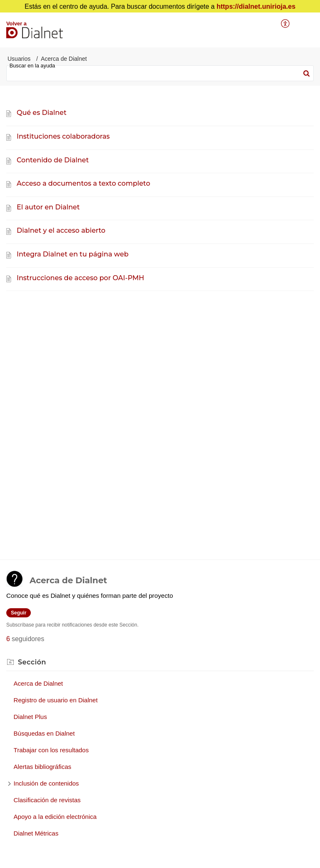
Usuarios (19, 59)
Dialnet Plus (30, 717)
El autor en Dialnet (48, 207)
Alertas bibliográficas (42, 767)
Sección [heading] (32, 662)
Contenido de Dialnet (53, 160)
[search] (160, 73)
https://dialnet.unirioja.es (256, 6)
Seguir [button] (19, 613)
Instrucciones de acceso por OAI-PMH (80, 278)
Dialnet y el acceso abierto (61, 230)
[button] (286, 24)
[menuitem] (286, 24)
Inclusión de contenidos (46, 783)
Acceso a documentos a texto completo (83, 183)
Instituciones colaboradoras (63, 136)
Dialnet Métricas (36, 833)
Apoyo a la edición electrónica (55, 817)
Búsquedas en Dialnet (44, 733)
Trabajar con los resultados (51, 750)
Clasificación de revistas (47, 800)
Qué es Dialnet (42, 113)
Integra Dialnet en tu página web (72, 254)
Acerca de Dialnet (38, 683)
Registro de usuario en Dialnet (56, 700)
